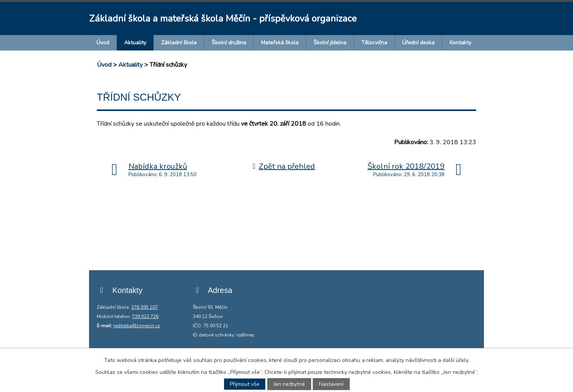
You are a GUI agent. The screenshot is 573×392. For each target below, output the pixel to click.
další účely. (456, 360)
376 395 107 (144, 307)
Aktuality (135, 43)
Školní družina (229, 43)
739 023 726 (145, 316)
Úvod (103, 43)
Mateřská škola (280, 43)
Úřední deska (418, 43)
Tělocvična (374, 43)
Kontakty (460, 43)
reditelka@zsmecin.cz (137, 326)
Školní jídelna (330, 43)
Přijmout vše (245, 384)
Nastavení (331, 384)
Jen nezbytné (289, 384)
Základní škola (179, 43)
